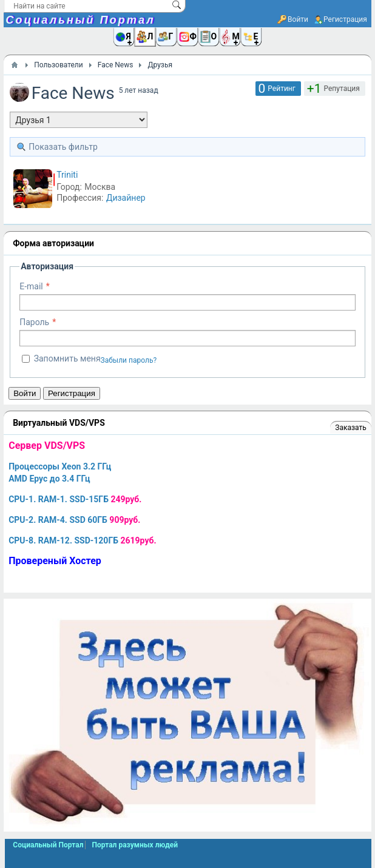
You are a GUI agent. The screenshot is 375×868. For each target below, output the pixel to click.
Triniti (67, 175)
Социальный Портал (80, 20)
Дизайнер (126, 198)
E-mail (31, 286)
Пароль (34, 322)
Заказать (350, 428)
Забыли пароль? (129, 360)
